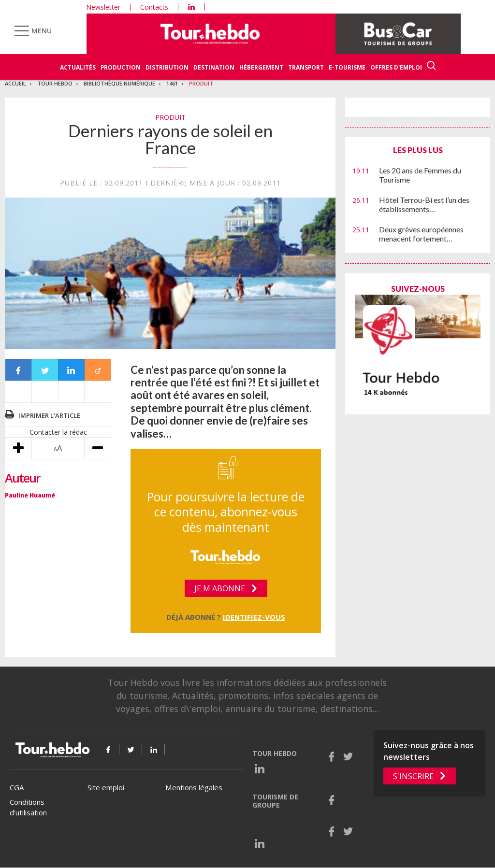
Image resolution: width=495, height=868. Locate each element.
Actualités (78, 67)
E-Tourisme (347, 67)
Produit (201, 83)
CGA (17, 787)
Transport (306, 67)
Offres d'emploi (396, 67)
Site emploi (106, 787)
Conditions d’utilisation (28, 807)
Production (121, 67)
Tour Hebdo (55, 83)
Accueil (15, 83)
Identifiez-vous (254, 617)
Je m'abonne (220, 588)
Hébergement (261, 67)
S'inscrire (413, 776)
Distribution (167, 67)
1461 (172, 83)
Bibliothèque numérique (119, 83)
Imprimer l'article (49, 415)
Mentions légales (194, 787)
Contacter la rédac (58, 432)
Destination (214, 67)
